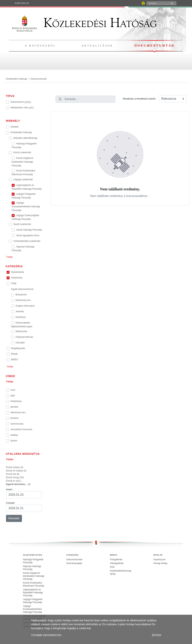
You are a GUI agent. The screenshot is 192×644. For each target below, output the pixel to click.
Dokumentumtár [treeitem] (74, 560)
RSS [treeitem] (112, 567)
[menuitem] (22, 3)
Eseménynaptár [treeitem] (74, 563)
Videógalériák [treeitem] (117, 563)
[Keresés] (157, 3)
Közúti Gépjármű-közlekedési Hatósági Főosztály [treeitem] (33, 576)
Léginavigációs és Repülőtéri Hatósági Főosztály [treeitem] (33, 593)
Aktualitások (97, 46)
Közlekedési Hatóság (84, 23)
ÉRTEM (156, 635)
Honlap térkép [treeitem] (160, 563)
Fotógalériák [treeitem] (116, 560)
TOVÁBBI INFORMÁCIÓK (46, 635)
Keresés (14, 518)
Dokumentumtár (154, 46)
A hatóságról (40, 46)
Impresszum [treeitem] (159, 560)
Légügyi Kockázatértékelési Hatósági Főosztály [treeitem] (32, 609)
